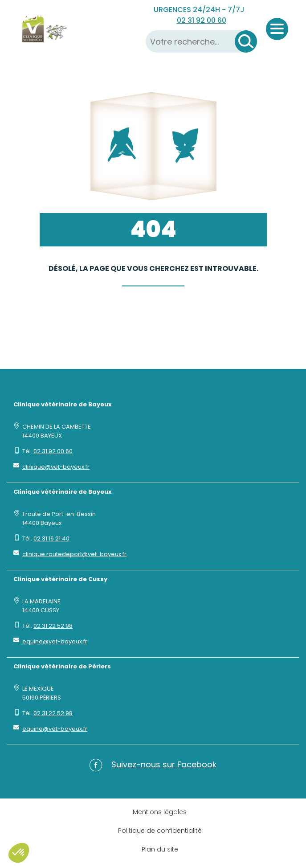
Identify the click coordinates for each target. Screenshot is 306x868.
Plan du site (160, 849)
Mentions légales (160, 812)
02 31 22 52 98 (53, 626)
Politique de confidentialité (160, 831)
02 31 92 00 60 (202, 20)
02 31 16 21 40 (51, 538)
